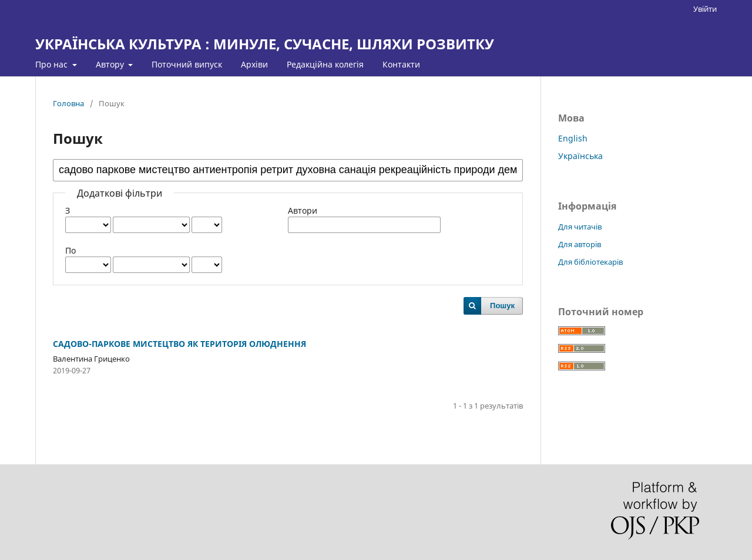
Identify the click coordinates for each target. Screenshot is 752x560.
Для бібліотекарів (590, 262)
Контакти (401, 64)
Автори (303, 210)
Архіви (254, 64)
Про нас (53, 64)
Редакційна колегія (325, 64)
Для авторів (580, 244)
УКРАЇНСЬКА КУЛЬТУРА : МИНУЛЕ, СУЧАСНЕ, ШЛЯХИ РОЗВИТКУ (265, 44)
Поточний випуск (187, 64)
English (573, 138)
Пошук (502, 306)
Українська (580, 156)
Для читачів (580, 227)
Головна (68, 103)
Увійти (705, 9)
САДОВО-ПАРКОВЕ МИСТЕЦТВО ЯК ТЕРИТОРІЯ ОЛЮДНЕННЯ (179, 344)
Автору (111, 64)
